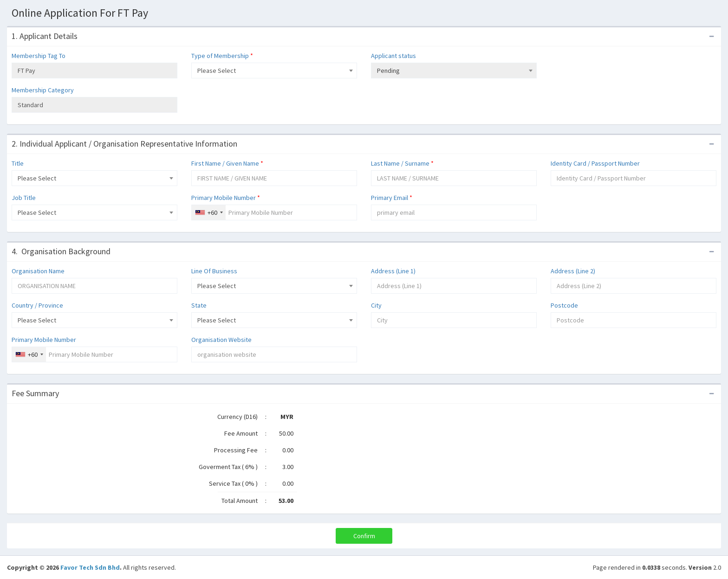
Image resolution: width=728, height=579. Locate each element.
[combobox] (274, 71)
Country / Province (37, 305)
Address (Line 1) (393, 271)
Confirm (364, 536)
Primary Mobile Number (226, 198)
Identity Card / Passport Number (595, 163)
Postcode (564, 305)
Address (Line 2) (573, 271)
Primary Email (392, 198)
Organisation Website (221, 340)
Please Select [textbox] (217, 71)
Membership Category (43, 90)
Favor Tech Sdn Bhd (90, 567)
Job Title (24, 198)
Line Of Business (214, 271)
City (376, 305)
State (199, 305)
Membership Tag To (39, 56)
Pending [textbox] (388, 71)
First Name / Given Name (227, 163)
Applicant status (393, 56)
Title (18, 163)
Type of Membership (222, 56)
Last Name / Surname (402, 163)
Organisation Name (38, 271)
